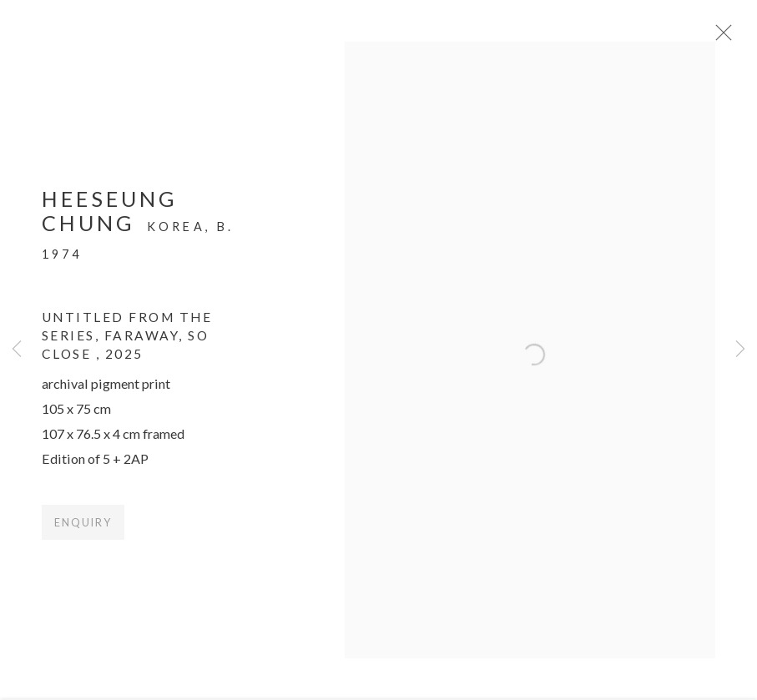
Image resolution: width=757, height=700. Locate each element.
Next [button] (740, 350)
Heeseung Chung (110, 218)
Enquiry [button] (83, 530)
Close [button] (734, 38)
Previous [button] (17, 350)
